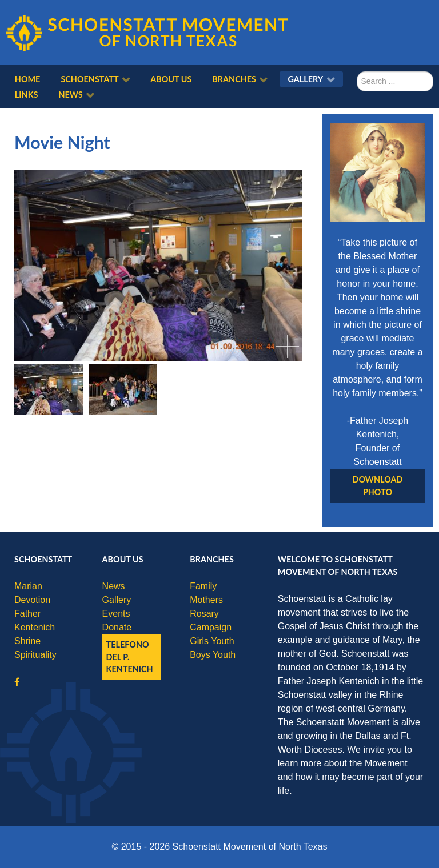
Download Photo (378, 486)
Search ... (357, 72)
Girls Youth (212, 641)
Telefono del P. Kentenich (130, 657)
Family (203, 586)
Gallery (117, 600)
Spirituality (35, 655)
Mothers (206, 600)
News (114, 586)
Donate (117, 627)
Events (116, 614)
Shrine (27, 641)
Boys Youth (213, 655)
